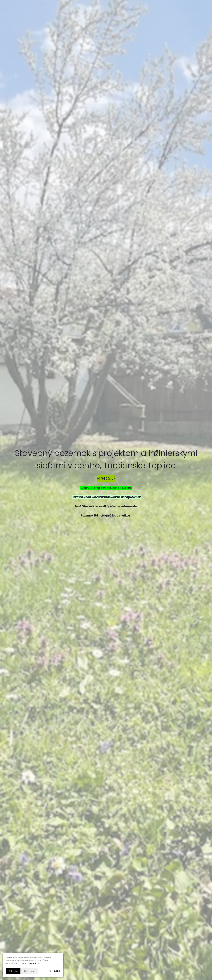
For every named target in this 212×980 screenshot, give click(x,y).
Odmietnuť (29, 971)
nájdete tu (33, 963)
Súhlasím (13, 971)
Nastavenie (55, 971)
